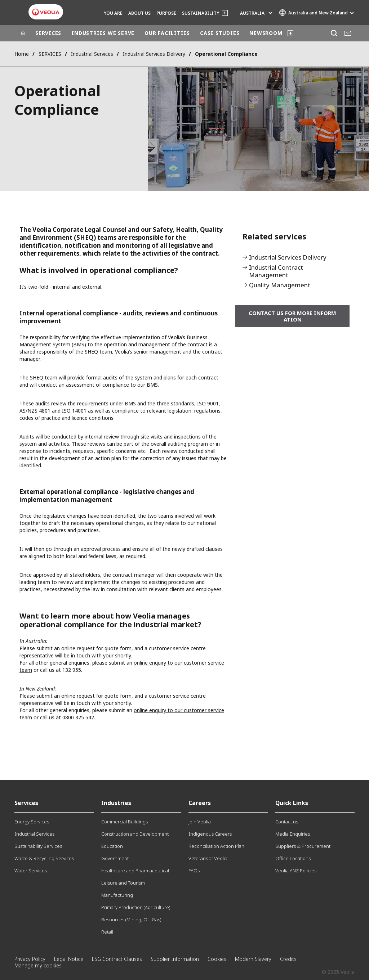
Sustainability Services (38, 846)
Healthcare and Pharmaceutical (135, 871)
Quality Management (280, 285)
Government (115, 858)
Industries (116, 803)
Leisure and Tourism (123, 883)
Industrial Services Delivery (154, 54)
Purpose (166, 13)
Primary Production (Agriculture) (136, 907)
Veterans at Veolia (208, 858)
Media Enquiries (293, 834)
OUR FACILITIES (167, 33)
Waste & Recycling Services (44, 858)
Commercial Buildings (125, 822)
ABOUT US (139, 13)
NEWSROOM (266, 33)
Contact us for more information (292, 316)
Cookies (217, 959)
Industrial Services (92, 54)
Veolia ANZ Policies (296, 871)
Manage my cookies (38, 965)
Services (26, 803)
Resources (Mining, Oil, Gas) (131, 920)
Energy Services (32, 822)
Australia (252, 13)
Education (112, 846)
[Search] (334, 33)
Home (22, 54)
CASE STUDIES (220, 33)
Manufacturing (117, 895)
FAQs (194, 871)
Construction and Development (135, 834)
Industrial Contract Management (276, 271)
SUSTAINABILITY (201, 13)
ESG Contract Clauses (117, 959)
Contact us (287, 822)
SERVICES (48, 33)
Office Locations (293, 858)
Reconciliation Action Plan (216, 846)
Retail (107, 932)
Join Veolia (200, 822)
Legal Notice (69, 959)
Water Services (31, 871)
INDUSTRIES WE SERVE (103, 33)
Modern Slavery (253, 959)
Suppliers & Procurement (303, 846)
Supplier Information (175, 959)
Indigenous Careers (210, 834)
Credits (288, 959)
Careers (200, 803)
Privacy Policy (30, 959)
